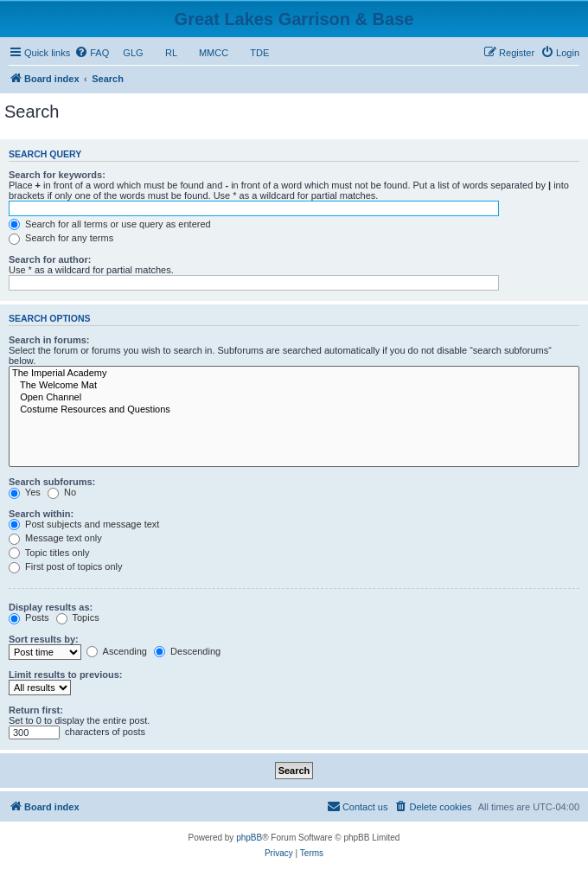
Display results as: (51, 607)
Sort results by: (44, 639)
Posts (29, 617)
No (62, 492)
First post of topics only (66, 566)
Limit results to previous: (65, 675)
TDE (259, 53)
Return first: (36, 710)
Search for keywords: (57, 175)
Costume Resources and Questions (294, 410)
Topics (78, 617)
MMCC (214, 53)
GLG (133, 53)
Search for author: (50, 259)
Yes (25, 492)
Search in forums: (49, 340)
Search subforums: (52, 482)
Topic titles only (49, 553)
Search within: (41, 514)
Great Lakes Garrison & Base (294, 19)
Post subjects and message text (84, 524)
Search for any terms (61, 238)
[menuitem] (92, 53)
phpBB (249, 838)
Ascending (117, 651)
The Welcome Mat (294, 386)
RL (171, 53)
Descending (187, 651)
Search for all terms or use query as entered (110, 224)
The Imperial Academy (294, 374)
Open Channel (294, 398)
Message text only (55, 538)
